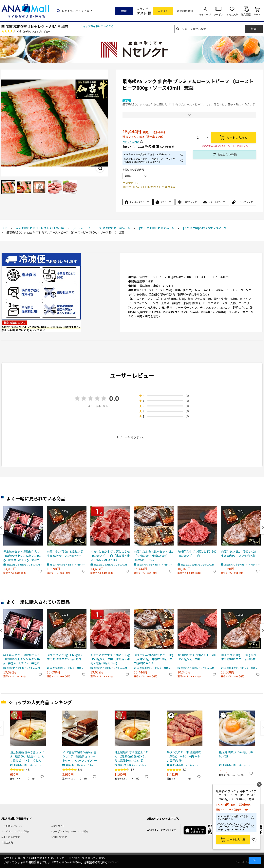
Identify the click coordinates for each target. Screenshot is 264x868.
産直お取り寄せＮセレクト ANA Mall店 (37, 26)
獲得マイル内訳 (131, 142)
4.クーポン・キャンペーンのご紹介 (70, 831)
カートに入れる (236, 839)
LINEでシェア (190, 202)
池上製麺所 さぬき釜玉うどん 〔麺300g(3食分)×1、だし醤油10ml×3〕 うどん (27, 756)
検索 (124, 11)
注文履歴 (246, 14)
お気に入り (232, 14)
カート (257, 14)
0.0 (114, 398)
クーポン (218, 14)
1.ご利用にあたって (12, 826)
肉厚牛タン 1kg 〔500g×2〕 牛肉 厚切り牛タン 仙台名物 (239, 554)
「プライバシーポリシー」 (67, 862)
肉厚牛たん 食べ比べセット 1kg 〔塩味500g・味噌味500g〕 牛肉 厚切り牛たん (154, 556)
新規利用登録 (185, 11)
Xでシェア (166, 202)
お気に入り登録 (227, 155)
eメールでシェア (217, 202)
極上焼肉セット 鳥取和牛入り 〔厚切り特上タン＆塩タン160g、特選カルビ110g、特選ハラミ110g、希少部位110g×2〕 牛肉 (23, 556)
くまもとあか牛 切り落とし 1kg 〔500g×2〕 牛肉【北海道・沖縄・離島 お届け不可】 (110, 556)
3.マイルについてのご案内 (15, 831)
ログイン (163, 11)
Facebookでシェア (140, 202)
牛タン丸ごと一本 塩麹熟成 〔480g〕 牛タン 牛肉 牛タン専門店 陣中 (184, 756)
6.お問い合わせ (59, 837)
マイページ (205, 14)
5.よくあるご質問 (11, 837)
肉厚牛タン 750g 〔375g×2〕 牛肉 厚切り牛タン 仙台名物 (66, 554)
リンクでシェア (245, 202)
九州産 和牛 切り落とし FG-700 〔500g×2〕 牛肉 (197, 554)
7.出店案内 (7, 842)
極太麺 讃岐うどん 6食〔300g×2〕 (236, 754)
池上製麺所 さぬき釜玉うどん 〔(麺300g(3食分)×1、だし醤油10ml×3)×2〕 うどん (132, 756)
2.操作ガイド (58, 826)
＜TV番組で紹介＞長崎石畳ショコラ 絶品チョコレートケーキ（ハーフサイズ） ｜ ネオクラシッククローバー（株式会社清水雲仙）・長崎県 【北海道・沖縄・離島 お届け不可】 (80, 756)
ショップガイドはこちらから (97, 26)
